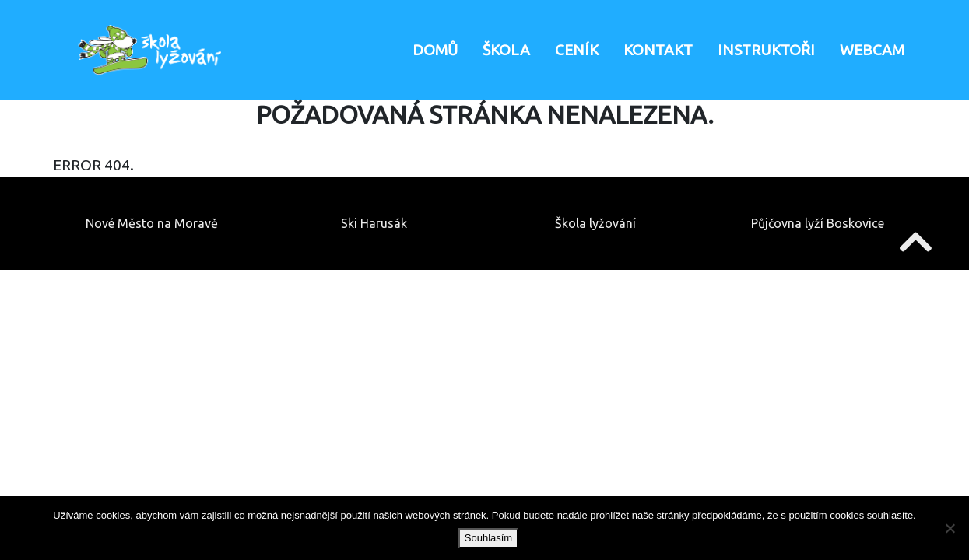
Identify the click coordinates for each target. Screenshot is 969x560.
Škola (506, 50)
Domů (435, 50)
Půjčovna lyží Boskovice (818, 223)
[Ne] (950, 528)
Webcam (872, 50)
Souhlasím (488, 538)
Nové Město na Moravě (152, 223)
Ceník (577, 50)
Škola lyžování (595, 223)
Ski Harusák (374, 223)
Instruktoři (766, 50)
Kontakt (658, 50)
